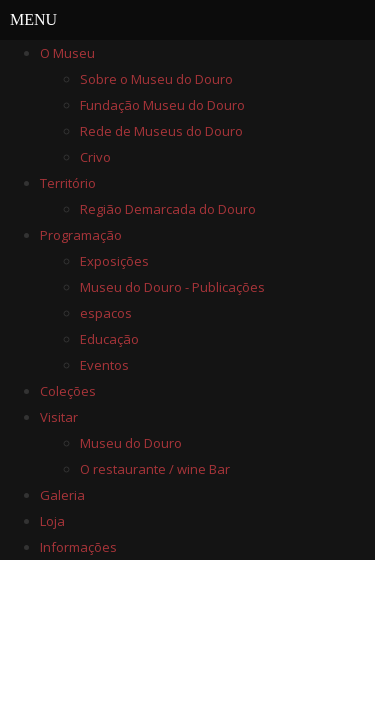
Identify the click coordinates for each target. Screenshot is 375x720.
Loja (52, 521)
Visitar (59, 417)
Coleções (68, 391)
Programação (81, 235)
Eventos (104, 365)
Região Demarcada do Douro (168, 209)
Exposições (114, 261)
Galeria (62, 495)
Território (68, 183)
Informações (78, 547)
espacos (106, 313)
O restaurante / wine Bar (155, 469)
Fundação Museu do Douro (162, 105)
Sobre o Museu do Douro (156, 79)
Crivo (95, 157)
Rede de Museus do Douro (161, 131)
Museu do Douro (131, 443)
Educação (109, 339)
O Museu (67, 53)
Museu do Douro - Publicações (172, 287)
